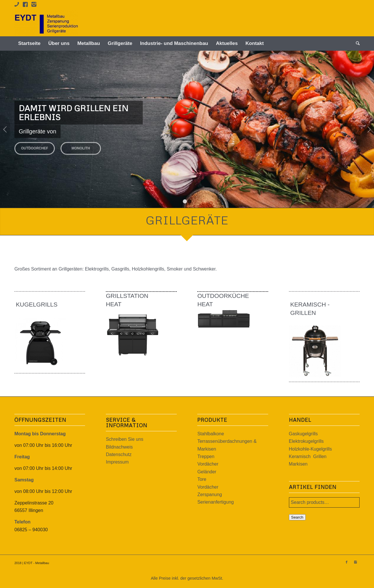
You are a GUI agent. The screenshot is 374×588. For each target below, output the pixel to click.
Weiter (369, 129)
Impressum (117, 462)
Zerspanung (209, 495)
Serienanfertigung (215, 502)
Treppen (206, 456)
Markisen (298, 464)
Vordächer (208, 464)
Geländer (207, 472)
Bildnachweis (119, 447)
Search (297, 517)
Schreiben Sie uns (125, 439)
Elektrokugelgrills (306, 441)
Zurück (5, 129)
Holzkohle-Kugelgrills (310, 449)
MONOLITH (81, 146)
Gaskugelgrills (303, 434)
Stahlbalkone (211, 434)
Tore (202, 479)
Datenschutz (119, 454)
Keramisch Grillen (308, 456)
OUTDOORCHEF (35, 146)
